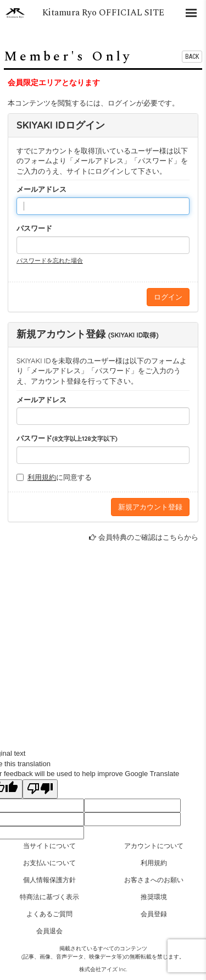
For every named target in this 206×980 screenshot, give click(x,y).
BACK (192, 57)
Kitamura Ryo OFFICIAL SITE (103, 13)
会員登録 (154, 914)
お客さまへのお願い (154, 880)
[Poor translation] (40, 789)
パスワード (34, 228)
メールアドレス (41, 189)
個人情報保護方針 (49, 880)
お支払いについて (49, 863)
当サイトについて (49, 846)
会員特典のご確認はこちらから (148, 537)
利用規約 (42, 477)
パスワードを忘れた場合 (50, 261)
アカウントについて (154, 846)
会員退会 (49, 931)
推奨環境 (154, 897)
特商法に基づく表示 (49, 897)
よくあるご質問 (49, 914)
